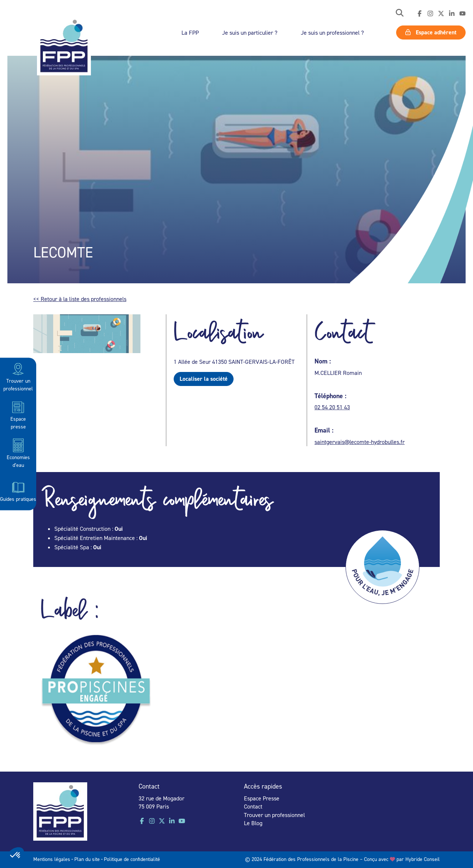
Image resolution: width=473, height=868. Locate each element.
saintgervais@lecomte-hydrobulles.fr (360, 442)
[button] (400, 13)
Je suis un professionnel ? (332, 33)
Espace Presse (262, 798)
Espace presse (18, 415)
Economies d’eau (18, 453)
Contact (253, 806)
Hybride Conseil (423, 859)
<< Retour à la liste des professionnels (80, 299)
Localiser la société (204, 379)
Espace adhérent (431, 32)
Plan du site (87, 859)
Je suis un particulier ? (250, 33)
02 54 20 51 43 (332, 407)
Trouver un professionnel (18, 377)
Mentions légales (52, 859)
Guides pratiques (18, 491)
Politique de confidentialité (132, 859)
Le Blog (253, 823)
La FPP (190, 33)
